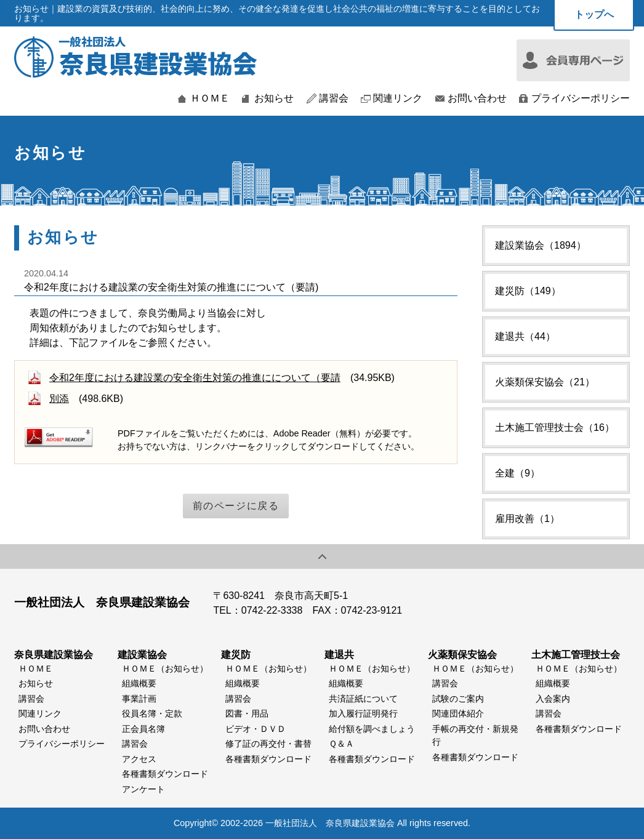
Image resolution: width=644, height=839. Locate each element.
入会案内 (553, 699)
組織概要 (139, 683)
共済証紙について (363, 699)
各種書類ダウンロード (165, 774)
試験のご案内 (458, 699)
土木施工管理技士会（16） (555, 428)
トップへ (594, 14)
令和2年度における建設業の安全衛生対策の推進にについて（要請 (195, 378)
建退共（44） (525, 336)
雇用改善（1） (527, 519)
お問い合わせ (477, 98)
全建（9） (517, 473)
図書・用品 (247, 713)
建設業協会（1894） (541, 245)
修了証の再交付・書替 (268, 744)
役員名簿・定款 (152, 713)
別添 (59, 399)
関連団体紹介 (458, 713)
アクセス (139, 759)
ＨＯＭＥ (210, 98)
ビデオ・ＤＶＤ (256, 729)
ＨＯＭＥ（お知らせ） (165, 668)
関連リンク (398, 98)
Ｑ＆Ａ (341, 744)
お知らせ (274, 98)
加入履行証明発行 (363, 713)
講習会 (334, 98)
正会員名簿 (143, 729)
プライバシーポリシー (581, 98)
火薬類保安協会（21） (545, 382)
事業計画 (139, 699)
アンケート (143, 789)
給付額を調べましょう (372, 729)
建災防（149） (528, 291)
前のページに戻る (236, 506)
